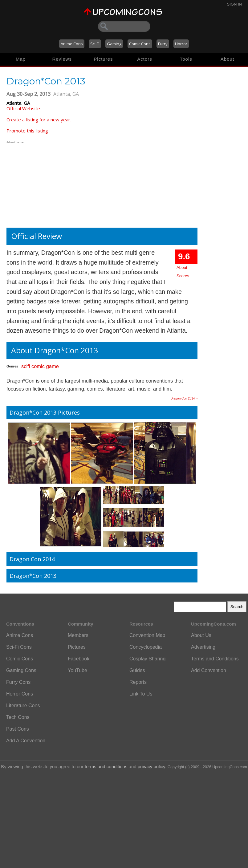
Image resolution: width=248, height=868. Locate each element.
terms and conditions (106, 767)
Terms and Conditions (215, 659)
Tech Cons (18, 717)
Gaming (114, 44)
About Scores (183, 272)
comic (38, 366)
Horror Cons (20, 694)
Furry (163, 44)
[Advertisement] (45, 184)
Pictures (103, 59)
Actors (145, 59)
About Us (201, 635)
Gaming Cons (21, 670)
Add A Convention (26, 741)
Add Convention (209, 670)
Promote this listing (27, 131)
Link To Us (141, 694)
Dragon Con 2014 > (184, 398)
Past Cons (18, 729)
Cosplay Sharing (147, 659)
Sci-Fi (95, 44)
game (53, 366)
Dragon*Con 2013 (33, 576)
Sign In (234, 4)
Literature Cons (23, 706)
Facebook (79, 659)
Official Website (23, 108)
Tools (186, 59)
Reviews (62, 59)
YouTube (77, 670)
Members (78, 635)
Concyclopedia (146, 647)
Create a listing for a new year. (39, 120)
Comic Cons (140, 44)
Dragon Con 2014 (32, 559)
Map (21, 59)
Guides (137, 670)
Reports (138, 682)
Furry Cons (18, 682)
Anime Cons (72, 44)
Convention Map (147, 635)
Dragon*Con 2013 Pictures (45, 412)
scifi (26, 366)
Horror (181, 44)
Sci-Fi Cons (19, 647)
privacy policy (151, 767)
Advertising (203, 647)
